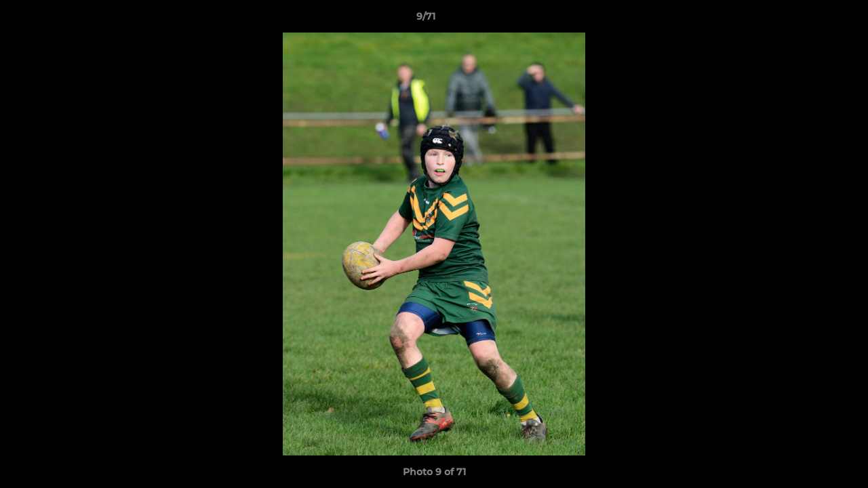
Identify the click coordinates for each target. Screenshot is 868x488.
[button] (811, 20)
